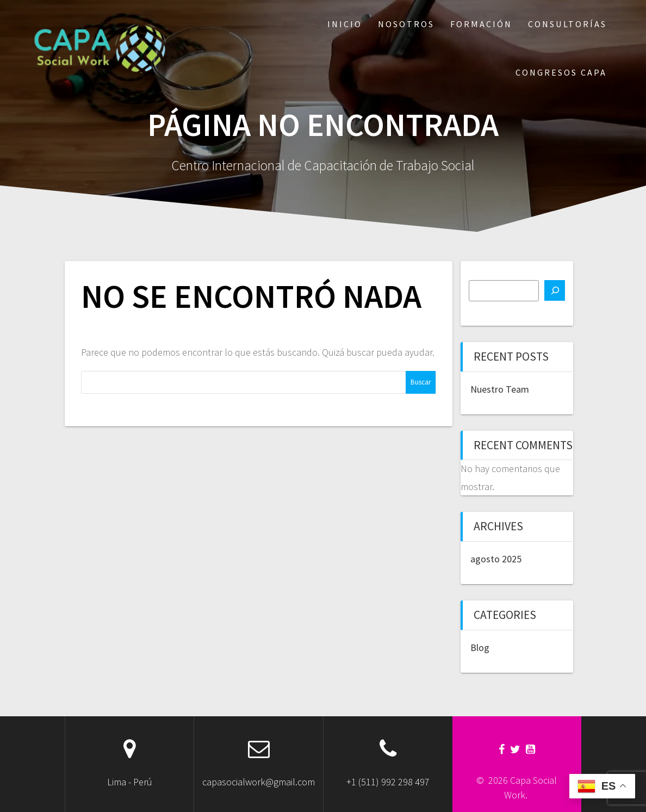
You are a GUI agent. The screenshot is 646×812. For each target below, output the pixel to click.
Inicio (345, 24)
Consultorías (567, 24)
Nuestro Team (500, 389)
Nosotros (406, 24)
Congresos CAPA (561, 72)
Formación (481, 24)
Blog (480, 647)
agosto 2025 (496, 559)
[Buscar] (555, 290)
